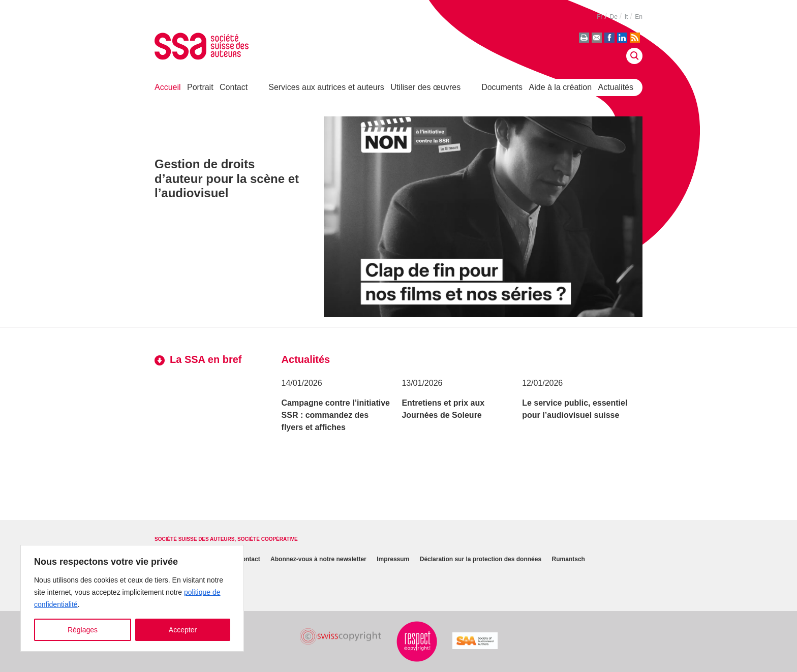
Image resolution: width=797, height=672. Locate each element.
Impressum (393, 560)
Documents (502, 87)
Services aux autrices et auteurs (326, 87)
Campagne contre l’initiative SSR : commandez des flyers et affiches (336, 415)
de (613, 17)
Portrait (200, 87)
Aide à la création (561, 87)
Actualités (616, 87)
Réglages (83, 630)
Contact (234, 87)
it (626, 17)
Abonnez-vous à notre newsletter (318, 560)
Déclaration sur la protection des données (481, 560)
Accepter (183, 630)
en (639, 17)
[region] (132, 598)
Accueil (168, 87)
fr (600, 17)
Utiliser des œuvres (425, 87)
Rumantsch (569, 560)
